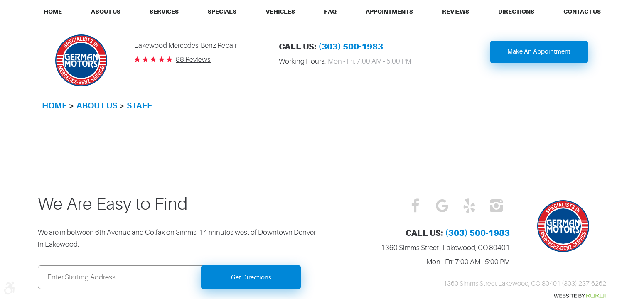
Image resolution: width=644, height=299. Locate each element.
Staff (139, 106)
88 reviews (193, 60)
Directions (516, 12)
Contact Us (582, 12)
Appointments (389, 12)
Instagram (496, 206)
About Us (106, 12)
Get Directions (251, 278)
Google (442, 206)
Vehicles (280, 12)
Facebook (415, 206)
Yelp (469, 206)
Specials (222, 12)
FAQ (330, 12)
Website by (580, 296)
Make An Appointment (539, 52)
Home (53, 12)
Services (164, 12)
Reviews (456, 12)
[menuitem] (53, 12)
